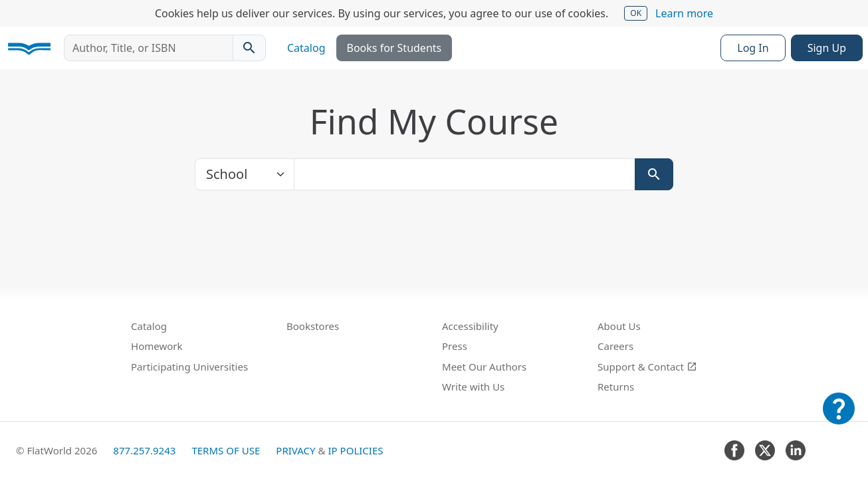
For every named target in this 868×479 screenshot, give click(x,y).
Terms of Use (226, 450)
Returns (616, 387)
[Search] (654, 174)
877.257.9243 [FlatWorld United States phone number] (144, 450)
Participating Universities (189, 367)
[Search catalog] (249, 48)
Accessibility (470, 326)
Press (455, 346)
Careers (615, 346)
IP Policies (355, 450)
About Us (619, 326)
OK (636, 13)
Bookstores (313, 326)
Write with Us (473, 387)
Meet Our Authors (484, 367)
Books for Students (394, 48)
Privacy (295, 450)
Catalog (306, 48)
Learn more (684, 13)
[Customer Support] (839, 418)
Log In (753, 48)
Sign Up (827, 48)
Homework (157, 346)
